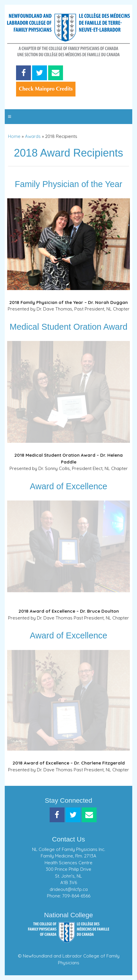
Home (14, 136)
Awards (33, 136)
